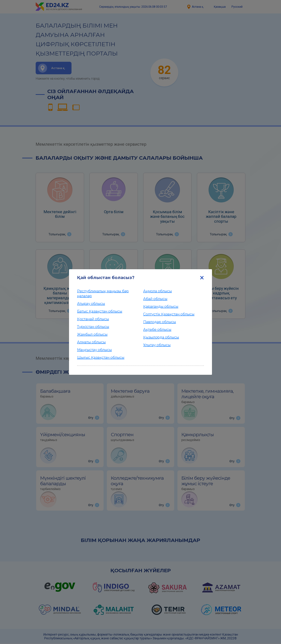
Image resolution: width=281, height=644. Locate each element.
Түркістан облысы (93, 327)
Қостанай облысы (93, 319)
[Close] (202, 278)
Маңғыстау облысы (94, 350)
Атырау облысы (91, 304)
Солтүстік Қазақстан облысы (169, 314)
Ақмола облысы (158, 291)
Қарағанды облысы (161, 306)
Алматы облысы (91, 342)
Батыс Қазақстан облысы (100, 311)
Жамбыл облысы (92, 334)
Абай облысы (155, 299)
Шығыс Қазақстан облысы (101, 357)
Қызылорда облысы (161, 337)
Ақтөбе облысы (157, 330)
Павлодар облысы (160, 322)
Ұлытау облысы (157, 345)
